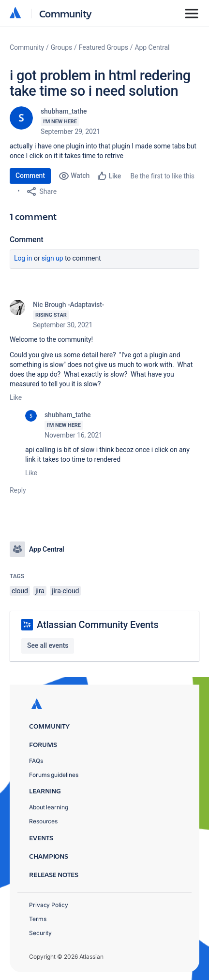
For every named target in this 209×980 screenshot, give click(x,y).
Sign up (52, 258)
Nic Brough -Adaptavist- (68, 305)
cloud (20, 591)
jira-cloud (65, 591)
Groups (61, 47)
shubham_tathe (64, 111)
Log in (23, 258)
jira (40, 591)
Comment (30, 176)
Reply (18, 490)
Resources (43, 821)
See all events (48, 645)
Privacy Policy (49, 905)
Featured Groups (104, 47)
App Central (152, 47)
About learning (49, 807)
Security (40, 933)
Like (16, 397)
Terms (38, 919)
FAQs (36, 761)
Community (66, 13)
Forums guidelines (54, 775)
